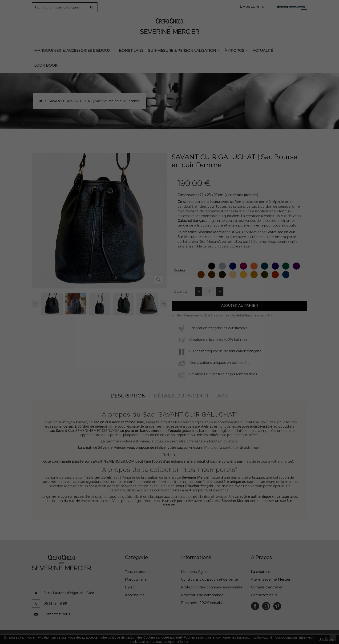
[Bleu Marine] (233, 266)
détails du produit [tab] (182, 396)
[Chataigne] (212, 275)
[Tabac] (255, 275)
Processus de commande (202, 595)
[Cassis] (297, 266)
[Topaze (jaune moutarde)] (244, 275)
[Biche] (233, 275)
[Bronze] (265, 275)
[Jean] (286, 275)
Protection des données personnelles (212, 587)
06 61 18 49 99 (55, 603)
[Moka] (223, 275)
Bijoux (130, 587)
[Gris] (223, 266)
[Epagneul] (202, 275)
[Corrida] (276, 275)
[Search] (61, 7)
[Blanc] (202, 266)
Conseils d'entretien (267, 587)
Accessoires (135, 595)
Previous (35, 304)
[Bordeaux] (244, 266)
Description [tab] (128, 396)
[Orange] (255, 266)
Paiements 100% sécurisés (203, 603)
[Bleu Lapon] (265, 266)
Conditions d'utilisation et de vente (210, 579)
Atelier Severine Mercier (271, 579)
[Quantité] (209, 292)
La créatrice (261, 572)
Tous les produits (139, 572)
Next (164, 304)
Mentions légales (195, 572)
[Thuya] (286, 266)
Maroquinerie (136, 579)
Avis (223, 396)
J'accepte (326, 640)
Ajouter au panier (239, 306)
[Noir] (212, 266)
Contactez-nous (57, 614)
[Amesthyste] (276, 266)
